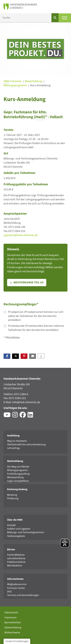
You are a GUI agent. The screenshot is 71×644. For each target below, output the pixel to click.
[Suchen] (55, 18)
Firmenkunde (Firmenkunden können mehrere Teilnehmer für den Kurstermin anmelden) (36, 328)
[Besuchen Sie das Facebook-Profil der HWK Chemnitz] (24, 416)
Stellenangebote (16, 536)
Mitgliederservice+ (17, 584)
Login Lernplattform (18, 481)
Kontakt (11, 525)
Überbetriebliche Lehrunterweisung (26, 444)
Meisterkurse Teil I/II (29, 282)
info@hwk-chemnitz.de (26, 402)
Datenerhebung (13, 627)
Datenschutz (11, 612)
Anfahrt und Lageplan (19, 529)
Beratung (12, 495)
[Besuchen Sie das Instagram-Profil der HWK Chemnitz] (16, 416)
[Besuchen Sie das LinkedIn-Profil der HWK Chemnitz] (31, 416)
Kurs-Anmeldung (40, 85)
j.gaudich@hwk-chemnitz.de (21, 235)
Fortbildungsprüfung (18, 474)
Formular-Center (16, 588)
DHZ (9, 592)
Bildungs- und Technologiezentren (26, 532)
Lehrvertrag (13, 448)
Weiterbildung (34, 81)
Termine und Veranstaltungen (23, 595)
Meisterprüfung (15, 477)
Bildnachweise (12, 632)
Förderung (13, 498)
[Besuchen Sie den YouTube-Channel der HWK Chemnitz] (8, 416)
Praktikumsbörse (16, 562)
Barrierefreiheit (13, 622)
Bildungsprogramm (15, 85)
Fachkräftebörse (16, 555)
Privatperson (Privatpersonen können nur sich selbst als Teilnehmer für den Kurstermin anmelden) (36, 316)
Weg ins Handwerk (17, 441)
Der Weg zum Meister (18, 467)
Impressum (10, 617)
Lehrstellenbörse (16, 558)
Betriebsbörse (15, 566)
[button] (7, 356)
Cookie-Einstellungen (17, 641)
